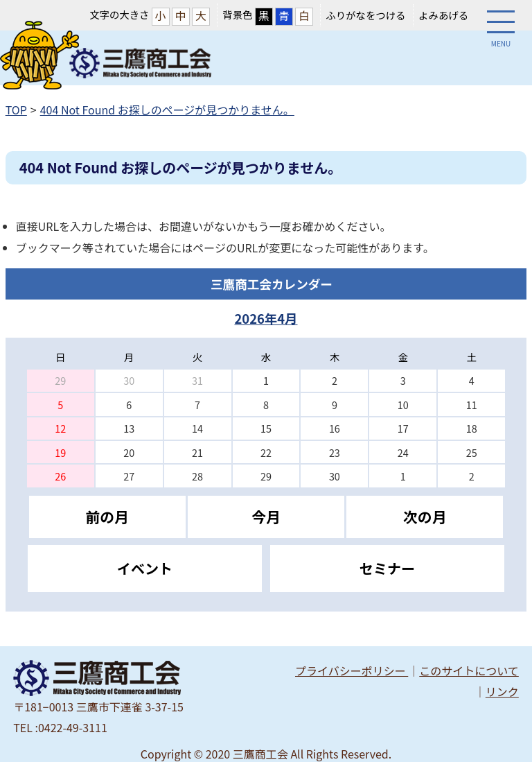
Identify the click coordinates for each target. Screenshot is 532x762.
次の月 (425, 517)
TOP (16, 110)
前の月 (107, 517)
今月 (266, 517)
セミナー (387, 568)
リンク (502, 691)
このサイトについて (469, 670)
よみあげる (443, 15)
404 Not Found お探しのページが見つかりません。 (167, 110)
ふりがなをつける (365, 15)
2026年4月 (266, 318)
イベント (145, 568)
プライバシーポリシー (352, 670)
